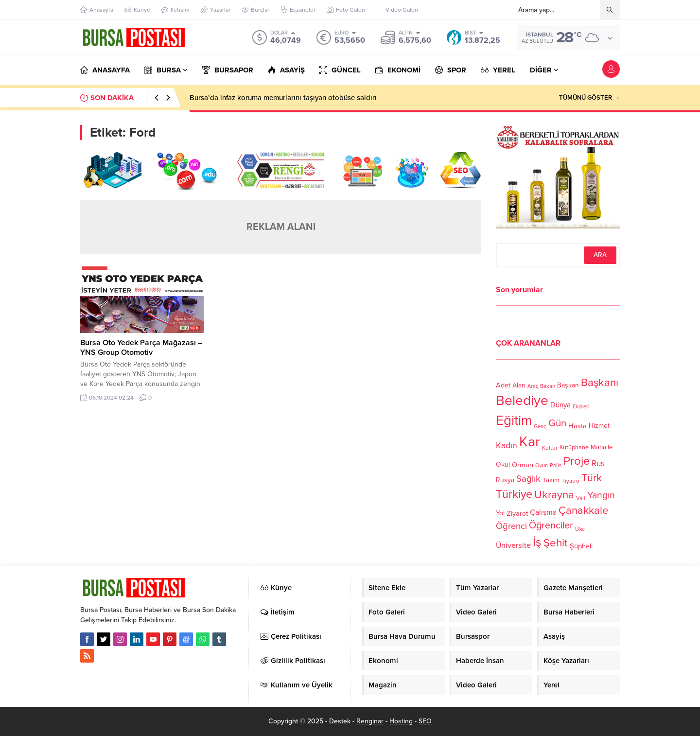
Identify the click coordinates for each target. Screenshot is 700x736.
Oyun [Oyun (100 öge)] (542, 465)
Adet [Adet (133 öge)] (503, 385)
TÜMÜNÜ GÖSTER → (589, 98)
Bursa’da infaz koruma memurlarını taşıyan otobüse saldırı (283, 98)
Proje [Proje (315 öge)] (577, 461)
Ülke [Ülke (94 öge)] (580, 529)
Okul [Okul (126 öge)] (503, 464)
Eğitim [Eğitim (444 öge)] (514, 421)
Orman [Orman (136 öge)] (523, 465)
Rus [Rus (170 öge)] (598, 464)
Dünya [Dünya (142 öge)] (560, 405)
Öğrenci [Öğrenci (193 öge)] (511, 526)
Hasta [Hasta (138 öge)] (577, 426)
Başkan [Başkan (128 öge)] (568, 385)
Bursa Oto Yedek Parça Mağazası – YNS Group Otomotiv (141, 348)
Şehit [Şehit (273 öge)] (556, 543)
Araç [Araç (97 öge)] (533, 386)
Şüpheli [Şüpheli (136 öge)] (581, 546)
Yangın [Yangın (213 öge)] (601, 495)
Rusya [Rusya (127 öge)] (505, 480)
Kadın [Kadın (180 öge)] (507, 446)
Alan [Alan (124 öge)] (519, 385)
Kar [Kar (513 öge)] (530, 442)
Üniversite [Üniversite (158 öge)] (513, 545)
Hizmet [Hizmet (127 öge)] (599, 426)
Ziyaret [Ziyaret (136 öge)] (517, 513)
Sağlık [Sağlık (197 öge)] (528, 479)
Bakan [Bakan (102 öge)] (548, 386)
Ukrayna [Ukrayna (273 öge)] (554, 495)
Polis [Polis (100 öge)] (556, 465)
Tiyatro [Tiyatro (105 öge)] (570, 481)
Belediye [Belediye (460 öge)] (522, 401)
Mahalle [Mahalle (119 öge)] (602, 447)
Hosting (401, 721)
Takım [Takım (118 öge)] (551, 480)
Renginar (370, 721)
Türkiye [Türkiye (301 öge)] (514, 494)
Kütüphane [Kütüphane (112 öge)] (574, 447)
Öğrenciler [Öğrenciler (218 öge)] (551, 526)
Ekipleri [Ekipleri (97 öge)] (581, 407)
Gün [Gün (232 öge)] (557, 423)
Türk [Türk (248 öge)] (592, 478)
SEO (425, 721)
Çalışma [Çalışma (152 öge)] (543, 512)
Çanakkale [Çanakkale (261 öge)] (583, 510)
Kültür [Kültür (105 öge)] (550, 448)
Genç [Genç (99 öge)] (540, 427)
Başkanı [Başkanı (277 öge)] (600, 382)
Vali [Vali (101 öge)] (581, 499)
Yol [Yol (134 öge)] (500, 513)
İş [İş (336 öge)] (537, 542)
